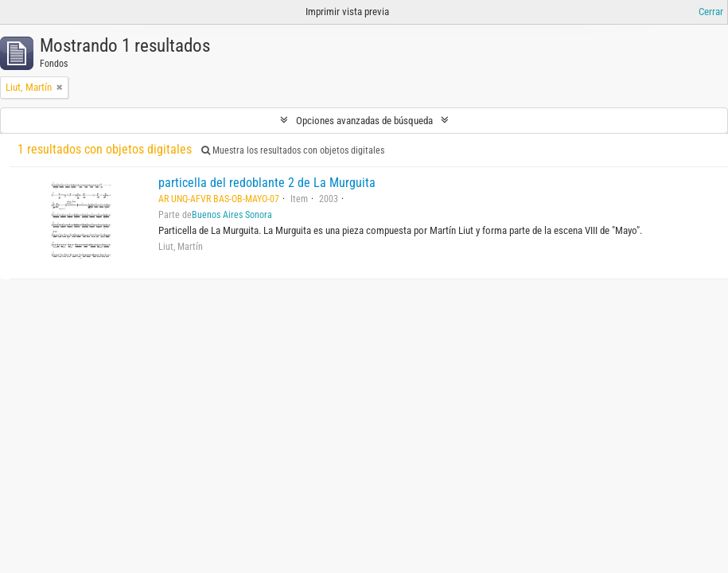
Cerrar (711, 12)
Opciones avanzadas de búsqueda (364, 121)
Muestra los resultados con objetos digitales (293, 150)
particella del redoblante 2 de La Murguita (267, 183)
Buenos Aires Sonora (232, 215)
